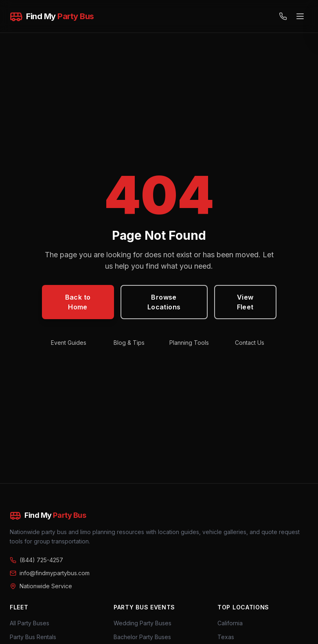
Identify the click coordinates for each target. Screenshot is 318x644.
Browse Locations (164, 302)
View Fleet (245, 302)
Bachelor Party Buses (142, 637)
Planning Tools (189, 343)
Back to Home (78, 302)
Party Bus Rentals (33, 637)
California (230, 623)
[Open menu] (300, 16)
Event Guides (69, 343)
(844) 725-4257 (36, 560)
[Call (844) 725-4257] (283, 16)
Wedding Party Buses (143, 623)
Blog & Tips (129, 343)
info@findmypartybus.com (50, 573)
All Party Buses (30, 623)
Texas (226, 637)
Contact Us (250, 343)
